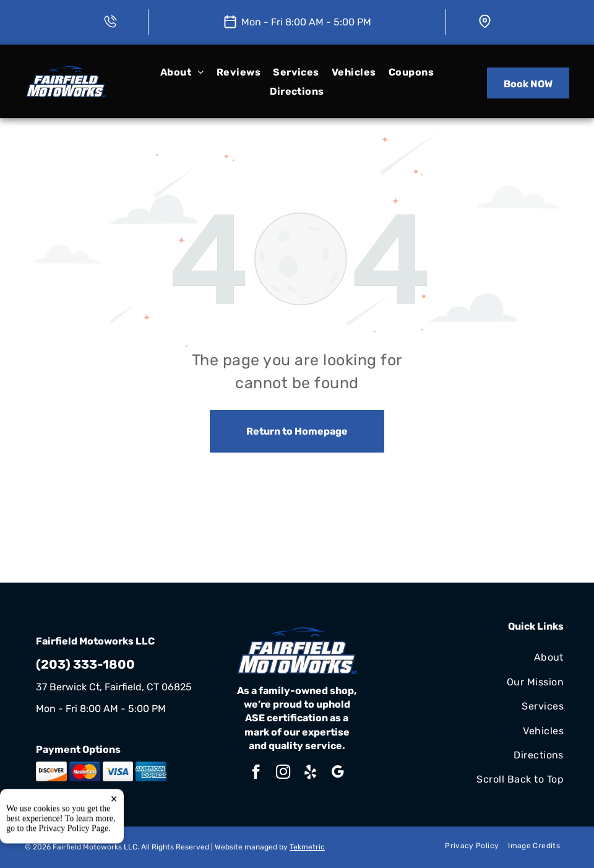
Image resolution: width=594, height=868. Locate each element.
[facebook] (256, 773)
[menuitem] (182, 72)
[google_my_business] (338, 773)
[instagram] (283, 773)
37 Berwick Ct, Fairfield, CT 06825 (114, 687)
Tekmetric (307, 847)
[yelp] (310, 773)
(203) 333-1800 (85, 664)
